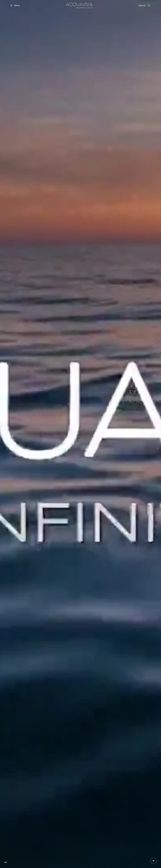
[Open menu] (15, 5)
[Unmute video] (6, 862)
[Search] (145, 5)
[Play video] (154, 861)
